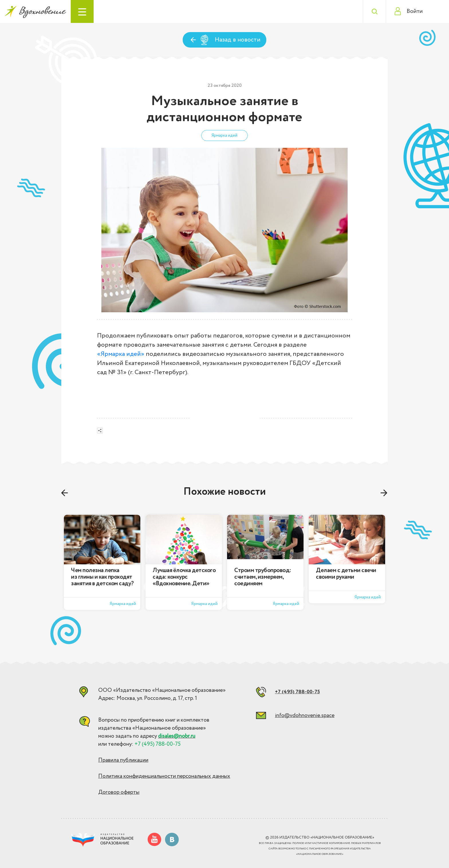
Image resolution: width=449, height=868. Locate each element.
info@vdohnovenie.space (305, 716)
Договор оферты (119, 792)
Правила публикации (123, 760)
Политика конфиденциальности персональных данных (164, 776)
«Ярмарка (112, 354)
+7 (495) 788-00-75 (297, 692)
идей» (135, 354)
